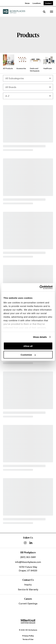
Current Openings (28, 603)
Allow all (28, 346)
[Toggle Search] (44, 12)
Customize (28, 355)
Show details (40, 337)
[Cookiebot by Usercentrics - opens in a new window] (40, 287)
